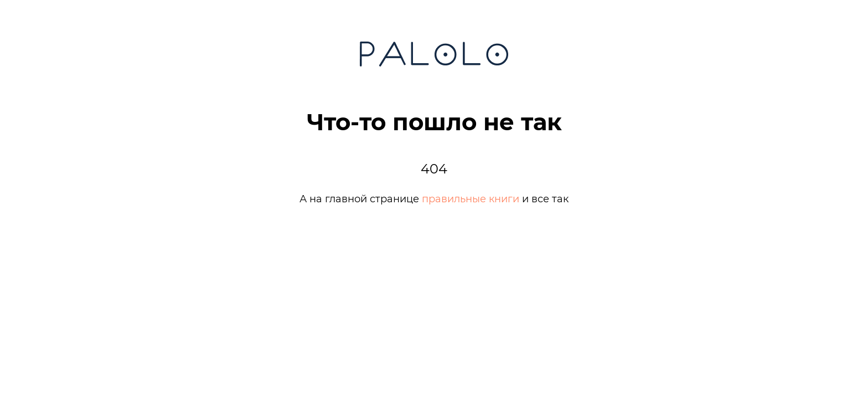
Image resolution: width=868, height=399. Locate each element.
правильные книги (471, 199)
